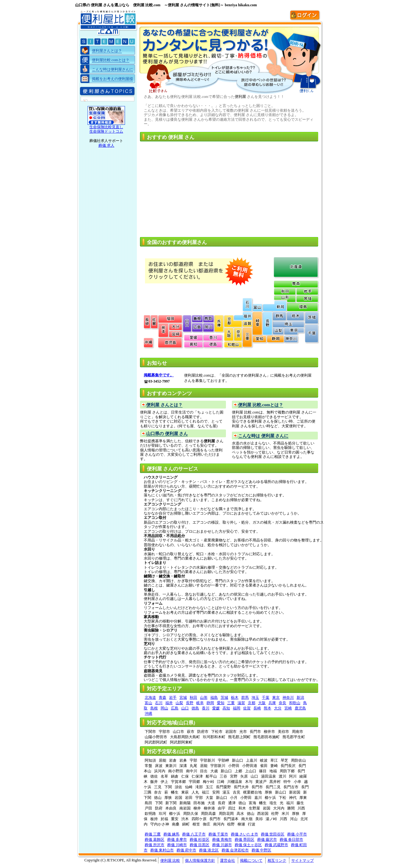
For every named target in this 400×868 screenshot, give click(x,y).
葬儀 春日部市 (291, 840)
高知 (226, 708)
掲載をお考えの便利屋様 (112, 79)
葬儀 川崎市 (177, 845)
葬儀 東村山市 (162, 850)
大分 (278, 708)
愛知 (221, 703)
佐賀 (247, 708)
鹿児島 (300, 708)
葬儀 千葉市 (218, 834)
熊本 (267, 708)
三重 (231, 703)
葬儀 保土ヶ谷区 (248, 845)
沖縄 (148, 713)
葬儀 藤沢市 (267, 840)
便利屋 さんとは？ (164, 405)
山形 (204, 698)
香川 (206, 708)
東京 (276, 698)
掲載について (251, 860)
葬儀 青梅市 (222, 840)
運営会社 (227, 860)
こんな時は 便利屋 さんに (263, 436)
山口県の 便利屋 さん (167, 434)
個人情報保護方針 (200, 860)
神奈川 (288, 698)
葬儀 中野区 (261, 850)
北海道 (150, 698)
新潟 (300, 698)
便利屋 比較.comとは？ (261, 405)
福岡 (237, 708)
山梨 (179, 703)
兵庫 (272, 703)
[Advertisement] (196, 187)
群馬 (245, 698)
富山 (148, 703)
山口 (185, 708)
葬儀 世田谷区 (273, 834)
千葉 (266, 698)
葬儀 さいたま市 (245, 834)
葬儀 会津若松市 (235, 850)
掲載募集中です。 (159, 375)
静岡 (210, 703)
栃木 (235, 698)
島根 (154, 708)
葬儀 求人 (106, 145)
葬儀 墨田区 (245, 840)
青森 (162, 698)
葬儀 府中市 (186, 850)
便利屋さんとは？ (107, 51)
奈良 (282, 703)
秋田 (193, 698)
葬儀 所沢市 (155, 845)
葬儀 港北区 (209, 850)
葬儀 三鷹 (153, 834)
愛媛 (216, 708)
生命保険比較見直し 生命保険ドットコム (106, 129)
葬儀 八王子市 (194, 834)
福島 (214, 698)
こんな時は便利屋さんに (112, 69)
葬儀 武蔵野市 (276, 845)
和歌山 (295, 703)
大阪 (262, 703)
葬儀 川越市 (222, 845)
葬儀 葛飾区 (155, 840)
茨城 (224, 698)
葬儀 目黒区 (200, 845)
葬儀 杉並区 (200, 840)
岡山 (164, 708)
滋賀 (241, 703)
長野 (190, 703)
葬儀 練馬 (171, 834)
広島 (175, 708)
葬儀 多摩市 (177, 840)
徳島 (195, 708)
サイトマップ (302, 860)
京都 (252, 703)
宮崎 (288, 708)
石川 (159, 703)
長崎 (257, 708)
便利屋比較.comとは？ (111, 60)
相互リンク (277, 860)
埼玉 (255, 698)
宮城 (183, 698)
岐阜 (200, 703)
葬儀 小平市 (297, 834)
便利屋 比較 (170, 860)
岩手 (173, 698)
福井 (169, 703)
